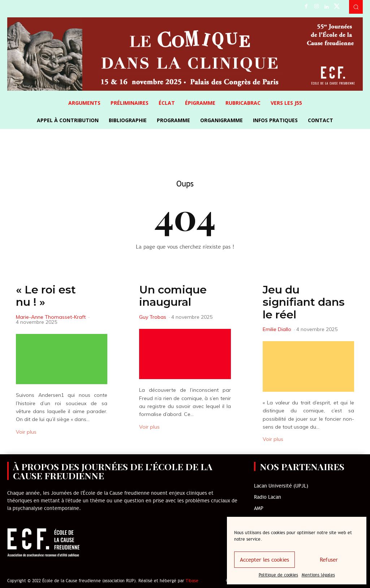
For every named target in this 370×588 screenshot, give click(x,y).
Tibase (192, 581)
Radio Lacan (268, 497)
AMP (259, 508)
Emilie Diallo (277, 329)
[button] (356, 7)
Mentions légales (318, 575)
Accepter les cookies (264, 560)
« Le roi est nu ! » (46, 296)
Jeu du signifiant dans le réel (304, 302)
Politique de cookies (278, 575)
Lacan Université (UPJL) (281, 486)
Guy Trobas (153, 317)
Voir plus (26, 432)
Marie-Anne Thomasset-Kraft (51, 317)
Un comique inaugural (173, 296)
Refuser (329, 560)
